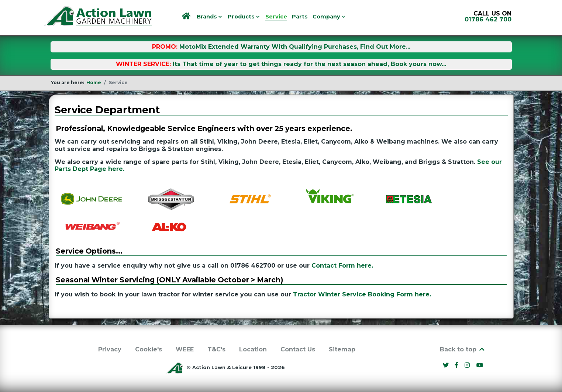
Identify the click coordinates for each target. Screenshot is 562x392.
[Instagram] (468, 365)
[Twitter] (447, 365)
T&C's (216, 349)
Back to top (463, 349)
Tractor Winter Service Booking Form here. (362, 294)
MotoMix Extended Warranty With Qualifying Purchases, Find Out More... (295, 47)
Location (253, 349)
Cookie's (149, 349)
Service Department (107, 110)
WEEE (185, 349)
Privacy (110, 349)
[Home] (187, 17)
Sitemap (342, 349)
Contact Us (298, 349)
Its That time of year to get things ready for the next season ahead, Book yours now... (309, 64)
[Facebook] (458, 365)
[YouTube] (480, 365)
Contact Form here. (342, 266)
